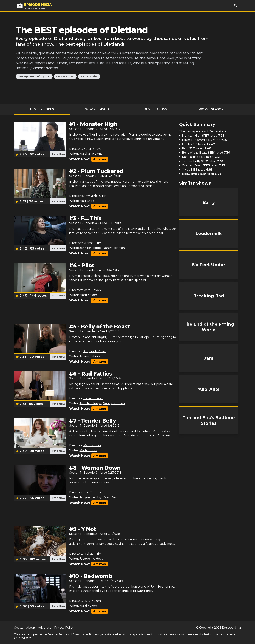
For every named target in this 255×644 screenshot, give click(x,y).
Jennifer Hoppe (91, 248)
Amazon (100, 159)
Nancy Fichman (114, 248)
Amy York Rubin (95, 196)
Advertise (45, 628)
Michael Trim (93, 243)
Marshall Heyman (92, 154)
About (31, 628)
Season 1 (75, 129)
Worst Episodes (99, 109)
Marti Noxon (92, 290)
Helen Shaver (93, 149)
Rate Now (58, 154)
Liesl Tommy (92, 492)
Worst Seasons (212, 109)
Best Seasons (156, 109)
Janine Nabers (90, 356)
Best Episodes (42, 109)
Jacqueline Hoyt (91, 497)
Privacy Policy (64, 628)
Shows (19, 628)
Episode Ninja (231, 628)
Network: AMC (65, 76)
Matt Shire (87, 201)
